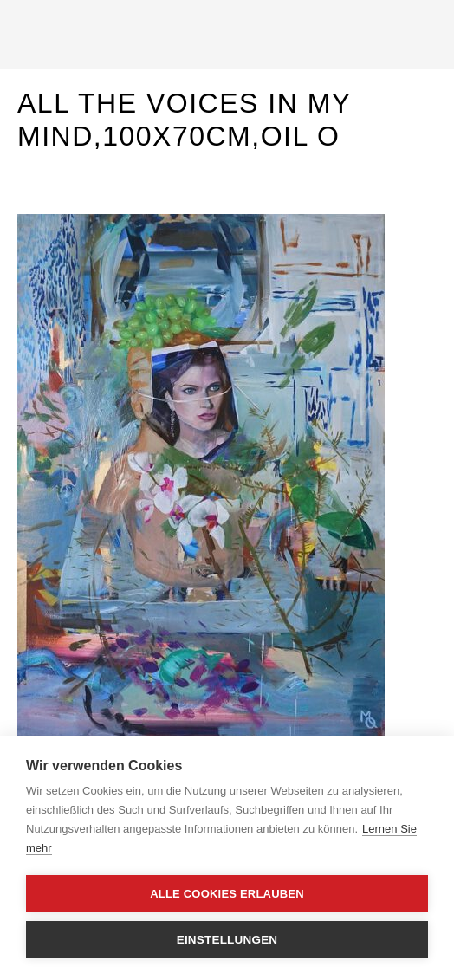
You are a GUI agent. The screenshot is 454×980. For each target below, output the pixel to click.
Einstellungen (227, 940)
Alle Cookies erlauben (227, 894)
